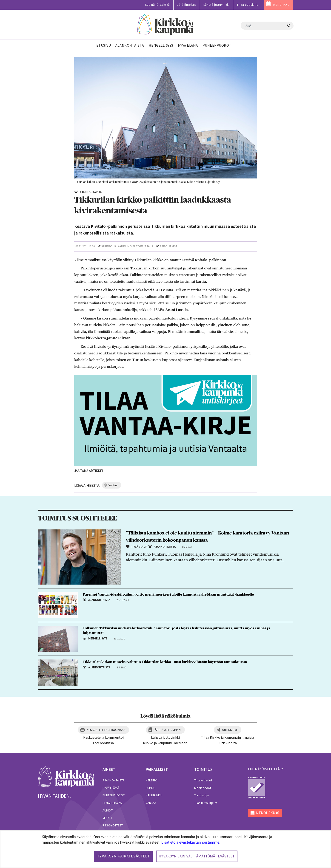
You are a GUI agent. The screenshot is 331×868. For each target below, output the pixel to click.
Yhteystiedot (203, 780)
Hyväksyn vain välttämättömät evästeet (197, 856)
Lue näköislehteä (158, 5)
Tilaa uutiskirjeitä (206, 803)
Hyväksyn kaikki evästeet (123, 856)
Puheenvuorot (114, 795)
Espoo (151, 788)
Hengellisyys (112, 803)
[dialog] (165, 849)
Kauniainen (154, 795)
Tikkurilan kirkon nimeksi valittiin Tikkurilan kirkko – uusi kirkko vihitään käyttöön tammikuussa (165, 662)
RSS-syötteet (113, 825)
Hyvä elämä (111, 788)
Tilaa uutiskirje (248, 5)
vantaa (113, 485)
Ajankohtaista (114, 780)
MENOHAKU (281, 5)
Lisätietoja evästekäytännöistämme (190, 842)
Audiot (108, 810)
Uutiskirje (230, 730)
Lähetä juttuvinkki (217, 5)
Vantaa (151, 803)
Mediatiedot (203, 788)
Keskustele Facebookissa (106, 730)
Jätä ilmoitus (187, 5)
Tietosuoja (201, 795)
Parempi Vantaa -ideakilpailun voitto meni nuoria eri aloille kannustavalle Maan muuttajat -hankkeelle (168, 594)
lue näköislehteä (264, 769)
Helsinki (152, 780)
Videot (107, 818)
